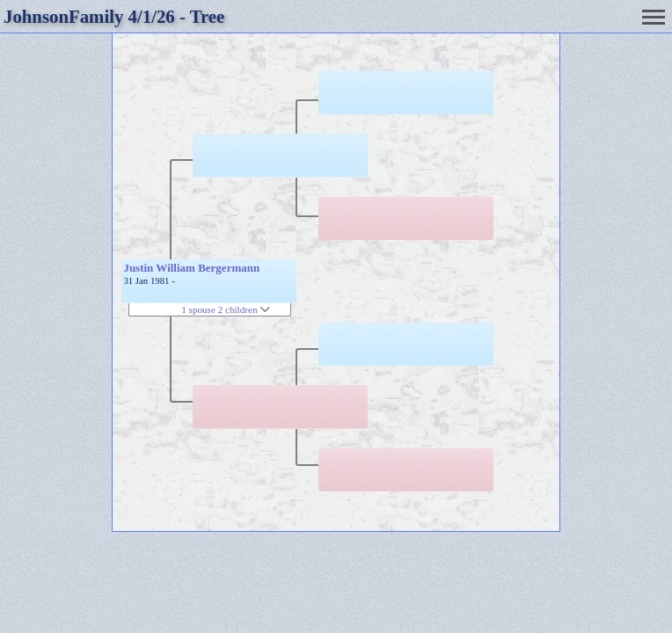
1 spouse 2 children (226, 309)
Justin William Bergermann (191, 268)
